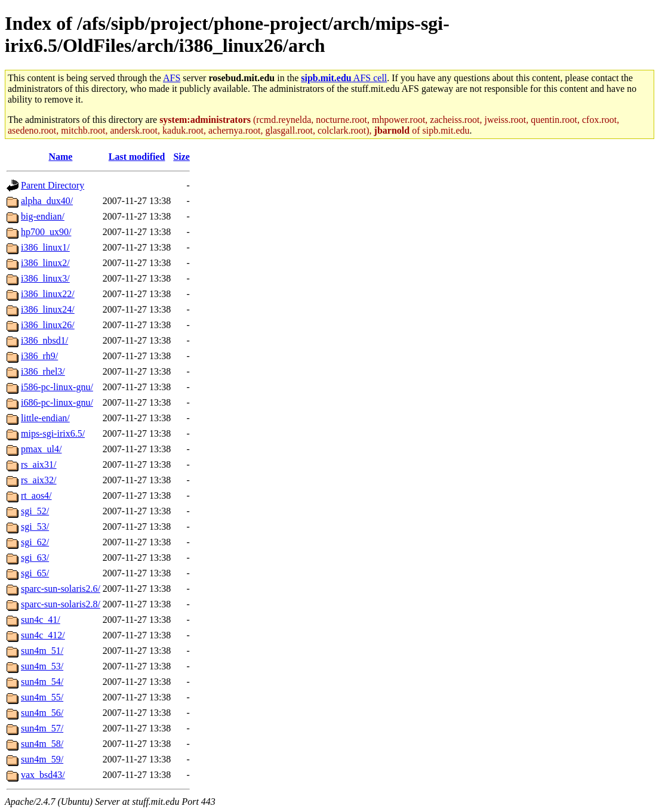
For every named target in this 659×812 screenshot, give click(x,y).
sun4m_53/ (42, 666)
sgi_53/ (35, 527)
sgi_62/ (35, 542)
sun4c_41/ (41, 620)
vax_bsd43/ (43, 775)
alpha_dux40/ (47, 201)
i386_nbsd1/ (44, 340)
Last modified (137, 157)
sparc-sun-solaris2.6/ (61, 589)
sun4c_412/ (43, 635)
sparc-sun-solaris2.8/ (61, 604)
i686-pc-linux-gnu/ (57, 402)
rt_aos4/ (36, 495)
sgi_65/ (35, 573)
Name (60, 157)
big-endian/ (43, 216)
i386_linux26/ (48, 325)
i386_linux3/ (45, 278)
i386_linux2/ (45, 263)
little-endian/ (45, 418)
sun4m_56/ (42, 713)
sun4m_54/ (42, 682)
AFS (172, 78)
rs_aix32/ (39, 480)
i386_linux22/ (48, 294)
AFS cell (344, 78)
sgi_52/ (35, 511)
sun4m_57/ (42, 728)
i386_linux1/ (45, 247)
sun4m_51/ (42, 651)
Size (181, 157)
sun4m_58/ (42, 744)
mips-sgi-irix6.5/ (53, 433)
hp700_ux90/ (46, 232)
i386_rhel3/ (43, 371)
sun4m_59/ (42, 759)
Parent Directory (53, 185)
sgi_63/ (35, 558)
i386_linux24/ (48, 309)
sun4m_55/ (42, 697)
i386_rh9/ (39, 356)
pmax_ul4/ (41, 449)
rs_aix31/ (39, 464)
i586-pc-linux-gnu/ (57, 387)
